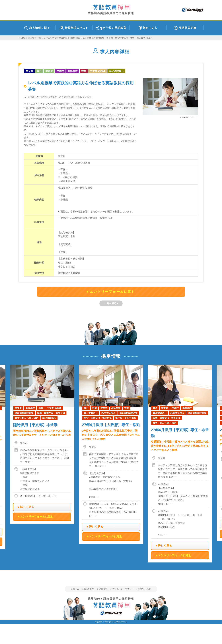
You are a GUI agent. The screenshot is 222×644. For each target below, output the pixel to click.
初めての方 (148, 28)
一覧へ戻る (110, 303)
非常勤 (49, 71)
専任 (39, 71)
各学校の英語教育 (111, 28)
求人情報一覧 (35, 38)
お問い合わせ (144, 589)
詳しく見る (27, 507)
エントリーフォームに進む (112, 292)
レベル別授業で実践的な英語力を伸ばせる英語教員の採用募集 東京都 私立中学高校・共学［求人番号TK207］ (99, 38)
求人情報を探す (37, 28)
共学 (84, 71)
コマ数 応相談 (98, 71)
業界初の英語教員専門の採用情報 (111, 10)
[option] (111, 454)
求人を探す (89, 589)
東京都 (29, 71)
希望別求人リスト (74, 28)
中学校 (60, 71)
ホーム (76, 589)
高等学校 (73, 71)
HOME (22, 38)
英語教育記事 (185, 28)
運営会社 (103, 589)
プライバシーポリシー (123, 589)
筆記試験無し (116, 71)
